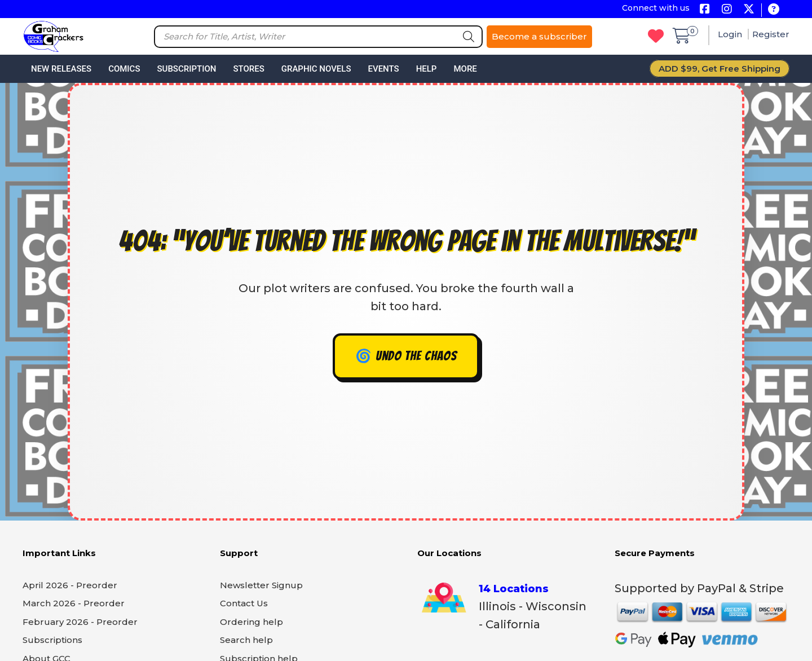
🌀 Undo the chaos (406, 356)
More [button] (465, 69)
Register (771, 34)
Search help (246, 640)
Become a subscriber (539, 36)
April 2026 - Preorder (70, 585)
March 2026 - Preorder (74, 603)
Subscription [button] (187, 69)
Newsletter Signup (261, 585)
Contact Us (244, 603)
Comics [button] (124, 69)
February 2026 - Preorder (80, 622)
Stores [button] (248, 69)
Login (731, 34)
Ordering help (251, 622)
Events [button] (383, 69)
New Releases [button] (61, 69)
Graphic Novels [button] (316, 69)
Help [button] (427, 69)
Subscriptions (52, 640)
